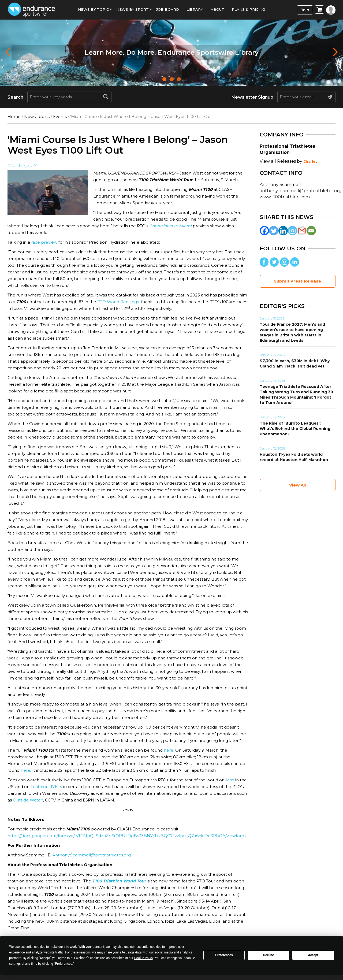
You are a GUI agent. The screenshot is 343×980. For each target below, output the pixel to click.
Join (305, 10)
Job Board (168, 9)
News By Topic (93, 9)
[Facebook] (264, 231)
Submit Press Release (297, 281)
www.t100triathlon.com (285, 197)
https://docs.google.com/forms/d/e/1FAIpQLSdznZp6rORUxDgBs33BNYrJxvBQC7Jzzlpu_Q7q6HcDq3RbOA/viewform (127, 836)
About (217, 9)
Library (195, 9)
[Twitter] (274, 231)
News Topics (37, 116)
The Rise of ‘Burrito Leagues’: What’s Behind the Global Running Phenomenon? (295, 429)
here (168, 750)
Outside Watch (28, 800)
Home (14, 116)
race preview (44, 242)
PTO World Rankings (118, 302)
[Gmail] (302, 231)
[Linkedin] (283, 231)
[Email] (311, 231)
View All (297, 485)
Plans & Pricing (248, 9)
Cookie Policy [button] (144, 958)
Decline (269, 955)
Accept (313, 955)
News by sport (133, 9)
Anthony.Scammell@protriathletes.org (92, 855)
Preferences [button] (64, 964)
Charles (310, 162)
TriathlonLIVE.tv (46, 787)
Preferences (224, 955)
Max (230, 780)
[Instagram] (292, 231)
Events (60, 116)
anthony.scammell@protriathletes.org (301, 191)
